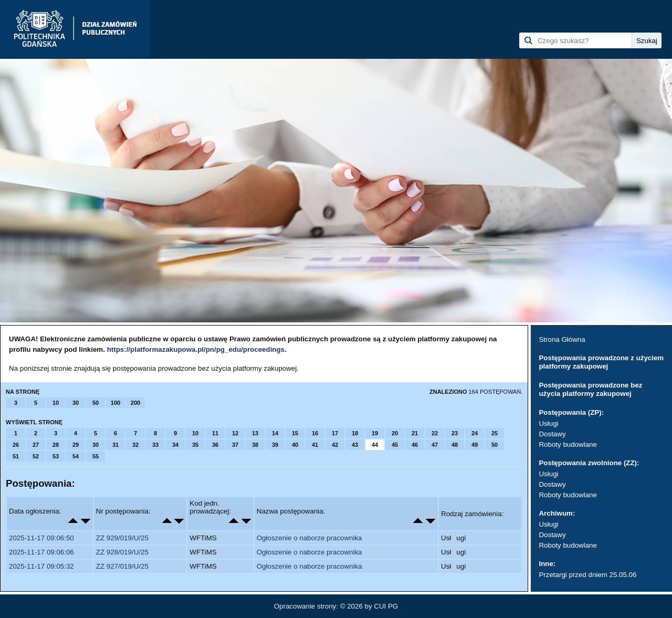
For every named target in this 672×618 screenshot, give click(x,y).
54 (76, 456)
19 (375, 433)
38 (255, 445)
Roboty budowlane (568, 444)
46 (415, 445)
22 (435, 433)
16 (315, 433)
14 (275, 433)
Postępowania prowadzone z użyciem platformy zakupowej (601, 362)
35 (195, 445)
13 (255, 433)
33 (155, 445)
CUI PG (386, 606)
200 (135, 403)
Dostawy (552, 434)
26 (16, 445)
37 (235, 445)
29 (76, 445)
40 (295, 445)
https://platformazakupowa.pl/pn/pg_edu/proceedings (196, 349)
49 (475, 445)
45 (395, 445)
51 (16, 456)
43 (355, 445)
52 (36, 456)
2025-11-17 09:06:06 (41, 552)
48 (455, 445)
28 (56, 445)
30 (76, 403)
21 (415, 433)
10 (56, 403)
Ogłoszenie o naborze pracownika (309, 538)
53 (56, 456)
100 (115, 403)
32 (135, 445)
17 (335, 433)
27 (36, 445)
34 (175, 445)
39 (275, 445)
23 (455, 433)
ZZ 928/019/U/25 (122, 552)
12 (235, 433)
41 (315, 445)
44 (375, 445)
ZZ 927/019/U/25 (122, 566)
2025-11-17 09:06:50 (41, 538)
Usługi (548, 423)
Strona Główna (562, 339)
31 (115, 445)
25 (495, 433)
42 (335, 445)
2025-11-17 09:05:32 (41, 566)
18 (355, 433)
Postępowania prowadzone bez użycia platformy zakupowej (590, 389)
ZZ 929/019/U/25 (122, 538)
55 (96, 456)
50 (96, 403)
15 (295, 433)
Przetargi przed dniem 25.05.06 (587, 575)
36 (215, 445)
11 (215, 433)
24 (475, 433)
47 (435, 445)
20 (395, 433)
